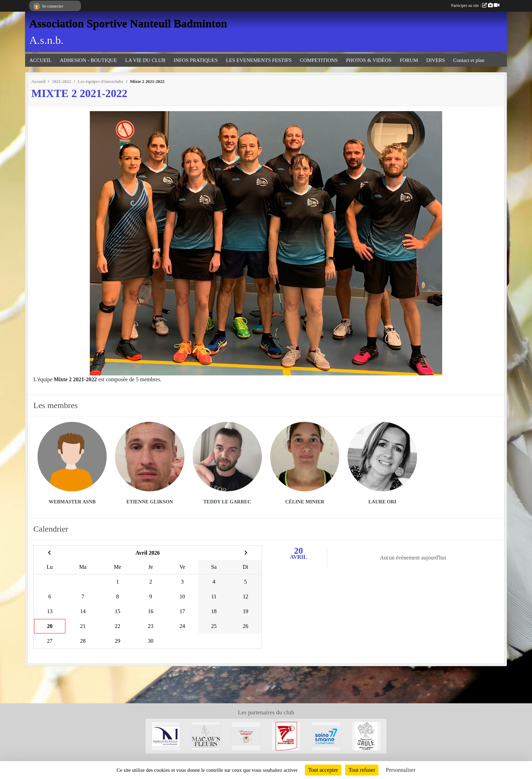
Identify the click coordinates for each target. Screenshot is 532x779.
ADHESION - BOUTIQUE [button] (88, 60)
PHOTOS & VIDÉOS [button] (369, 60)
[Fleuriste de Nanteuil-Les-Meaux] (206, 735)
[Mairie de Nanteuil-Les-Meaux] (166, 735)
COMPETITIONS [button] (319, 60)
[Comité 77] (286, 735)
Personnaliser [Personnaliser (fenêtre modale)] (401, 770)
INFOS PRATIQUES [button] (196, 60)
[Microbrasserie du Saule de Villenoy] (366, 735)
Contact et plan (469, 60)
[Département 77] (326, 735)
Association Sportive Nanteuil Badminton (128, 23)
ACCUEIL (40, 60)
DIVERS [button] (436, 60)
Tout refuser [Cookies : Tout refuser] (362, 770)
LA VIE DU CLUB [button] (145, 60)
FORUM (409, 60)
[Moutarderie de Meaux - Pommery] (246, 735)
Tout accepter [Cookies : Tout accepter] (323, 770)
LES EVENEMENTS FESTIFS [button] (259, 60)
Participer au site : (475, 6)
